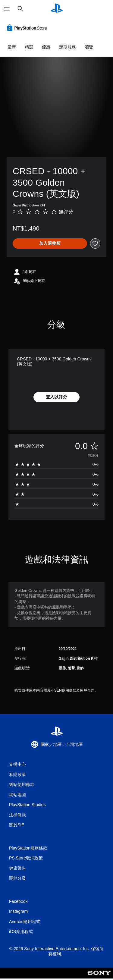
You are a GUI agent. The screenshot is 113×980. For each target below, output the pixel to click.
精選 (29, 47)
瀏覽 (89, 47)
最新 (12, 47)
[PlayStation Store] (28, 28)
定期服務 (67, 47)
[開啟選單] (7, 9)
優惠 (46, 47)
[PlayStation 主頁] (57, 9)
